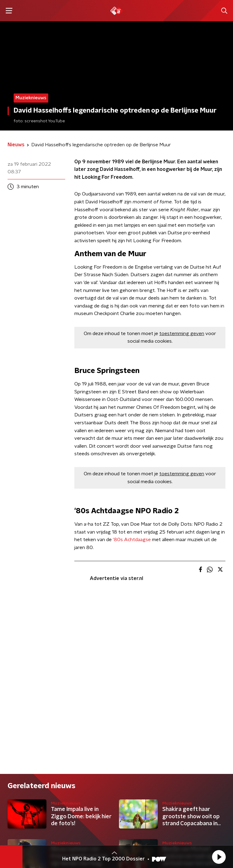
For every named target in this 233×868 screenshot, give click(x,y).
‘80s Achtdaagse (132, 540)
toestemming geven (182, 334)
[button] (219, 857)
